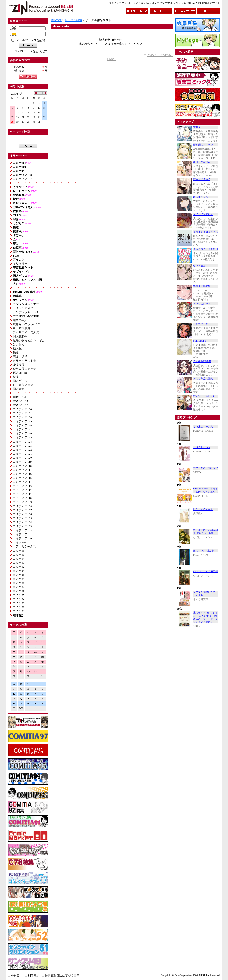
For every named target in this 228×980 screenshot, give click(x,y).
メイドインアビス (203, 214)
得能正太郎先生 (202, 286)
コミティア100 (22, 538)
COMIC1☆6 (21, 405)
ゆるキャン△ (201, 197)
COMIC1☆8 (21, 397)
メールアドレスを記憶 (31, 40)
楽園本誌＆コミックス (206, 232)
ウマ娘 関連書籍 (202, 361)
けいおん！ (20, 344)
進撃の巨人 (20, 320)
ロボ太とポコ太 (202, 447)
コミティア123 (22, 446)
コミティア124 (22, 442)
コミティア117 (22, 470)
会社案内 (17, 976)
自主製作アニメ (23, 385)
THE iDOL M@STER (26, 316)
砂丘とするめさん (203, 509)
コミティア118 (22, 466)
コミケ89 (19, 579)
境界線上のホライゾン (27, 324)
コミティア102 (22, 530)
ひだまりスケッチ (24, 369)
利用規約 (34, 976)
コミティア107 (22, 510)
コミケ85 (19, 595)
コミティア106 (22, 514)
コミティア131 (22, 413)
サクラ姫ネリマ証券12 (206, 468)
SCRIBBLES (199, 341)
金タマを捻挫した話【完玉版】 (204, 594)
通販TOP (56, 20)
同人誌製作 (20, 336)
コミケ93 (19, 563)
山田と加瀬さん (202, 162)
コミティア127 (22, 429)
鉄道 (16, 352)
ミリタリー (20, 264)
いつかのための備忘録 (206, 571)
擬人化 (17, 348)
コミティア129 (22, 421)
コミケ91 (19, 571)
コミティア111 (22, 494)
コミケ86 (19, 591)
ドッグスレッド (202, 304)
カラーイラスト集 (24, 361)
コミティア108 (22, 506)
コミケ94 (19, 559)
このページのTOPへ (160, 55)
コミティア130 (22, 417)
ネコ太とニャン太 (203, 427)
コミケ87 (19, 587)
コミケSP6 (20, 542)
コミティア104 (22, 522)
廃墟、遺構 (20, 357)
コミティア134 (22, 409)
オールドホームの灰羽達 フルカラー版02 (206, 532)
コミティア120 (22, 458)
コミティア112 (22, 490)
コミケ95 (19, 555)
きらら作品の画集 (203, 379)
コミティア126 (22, 433)
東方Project (20, 373)
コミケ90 (19, 575)
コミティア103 (22, 526)
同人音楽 (19, 389)
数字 (21, 708)
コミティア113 (22, 486)
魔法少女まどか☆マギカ (29, 340)
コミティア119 (22, 462)
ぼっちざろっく (202, 179)
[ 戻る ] (112, 59)
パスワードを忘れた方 (33, 51)
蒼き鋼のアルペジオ (204, 145)
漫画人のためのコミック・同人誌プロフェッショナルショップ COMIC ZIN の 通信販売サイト (164, 3)
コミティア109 (22, 502)
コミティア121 (22, 454)
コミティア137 (22, 179)
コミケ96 (19, 551)
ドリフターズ (201, 324)
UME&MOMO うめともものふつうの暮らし (206, 490)
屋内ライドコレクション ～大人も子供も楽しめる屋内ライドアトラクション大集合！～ (206, 617)
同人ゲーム (20, 381)
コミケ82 (19, 607)
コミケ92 (19, 567)
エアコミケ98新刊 (24, 546)
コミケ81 (19, 611)
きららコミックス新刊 (206, 249)
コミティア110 (22, 498)
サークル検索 (73, 20)
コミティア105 (22, 518)
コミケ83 (19, 603)
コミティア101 (22, 534)
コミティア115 (22, 478)
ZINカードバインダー (205, 396)
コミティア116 (22, 474)
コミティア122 (22, 450)
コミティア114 (22, 482)
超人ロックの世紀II (204, 551)
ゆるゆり (19, 365)
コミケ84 (19, 599)
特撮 (16, 377)
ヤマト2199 (199, 266)
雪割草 (197, 127)
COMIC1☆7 (21, 401)
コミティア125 (22, 437)
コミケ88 (19, 583)
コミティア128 (22, 425)
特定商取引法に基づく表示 (62, 976)
